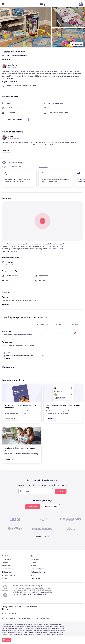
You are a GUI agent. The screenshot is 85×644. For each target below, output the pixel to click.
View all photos (76, 44)
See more (7, 150)
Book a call (33, 507)
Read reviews (11, 459)
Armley (8, 55)
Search (61, 491)
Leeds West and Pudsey (19, 55)
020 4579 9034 (11, 614)
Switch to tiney (51, 507)
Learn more (42, 594)
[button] (25, 27)
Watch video (52, 419)
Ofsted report (43, 167)
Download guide (12, 419)
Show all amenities (15, 119)
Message (7, 640)
